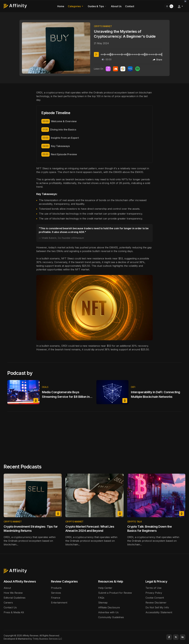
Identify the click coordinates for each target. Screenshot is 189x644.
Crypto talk (135, 522)
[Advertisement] (95, 435)
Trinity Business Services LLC (47, 639)
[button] (76, 6)
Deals (45, 387)
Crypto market (103, 26)
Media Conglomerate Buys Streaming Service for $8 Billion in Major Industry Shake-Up (66, 397)
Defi (133, 387)
